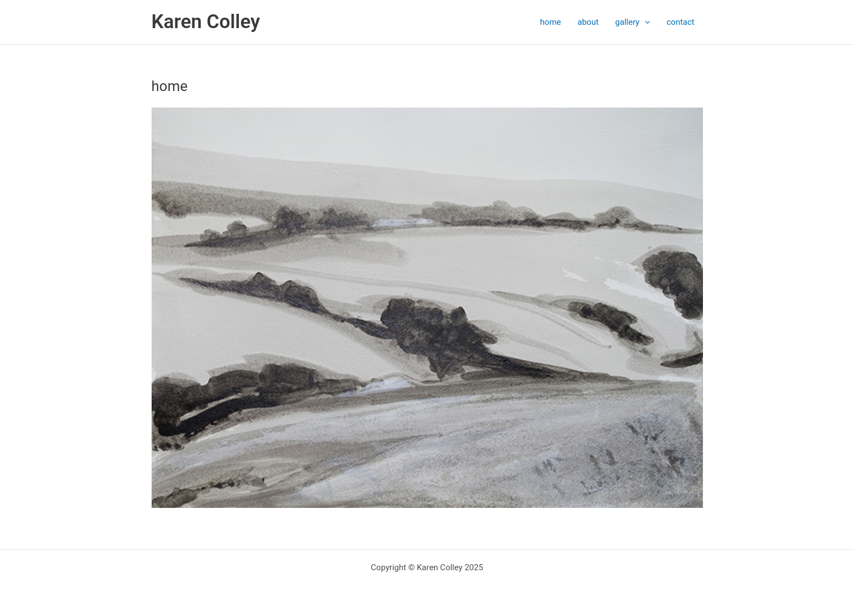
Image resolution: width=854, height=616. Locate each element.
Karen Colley (206, 22)
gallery (633, 22)
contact (681, 22)
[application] (645, 22)
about (588, 22)
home (551, 22)
